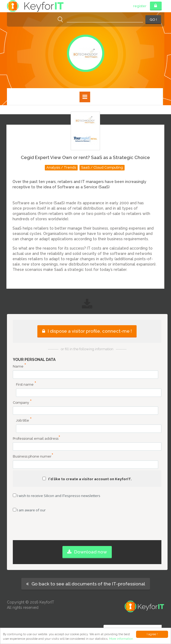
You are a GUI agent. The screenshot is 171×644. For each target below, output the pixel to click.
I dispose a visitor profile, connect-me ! (87, 331)
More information (121, 639)
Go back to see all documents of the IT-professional (86, 584)
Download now (87, 552)
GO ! (153, 20)
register (140, 6)
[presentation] (87, 530)
